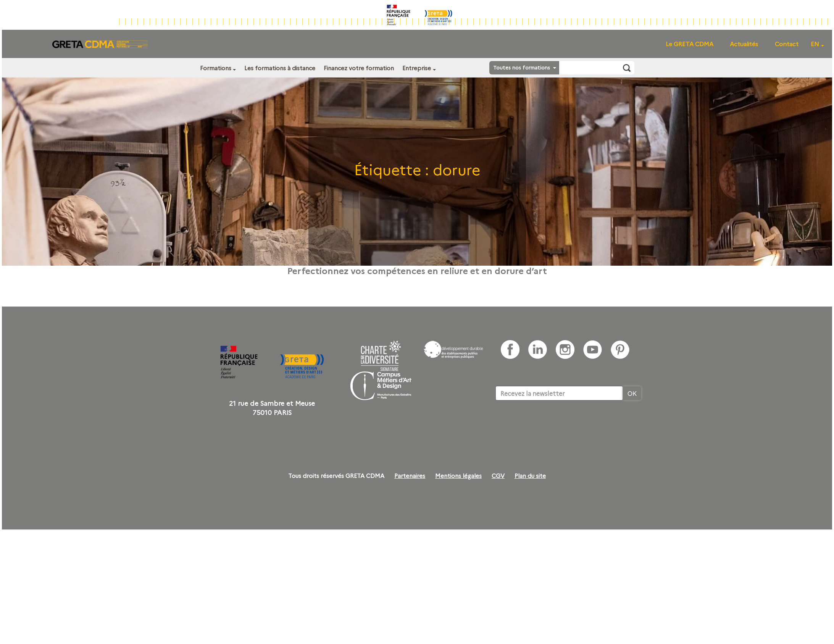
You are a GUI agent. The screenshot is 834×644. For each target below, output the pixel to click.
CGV (498, 476)
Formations (216, 68)
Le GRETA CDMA (690, 44)
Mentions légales (458, 476)
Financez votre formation (359, 68)
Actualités (744, 44)
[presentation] (553, 424)
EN (815, 44)
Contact (787, 44)
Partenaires (410, 476)
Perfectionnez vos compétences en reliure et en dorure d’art (417, 270)
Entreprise (417, 68)
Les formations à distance (280, 68)
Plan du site (530, 476)
